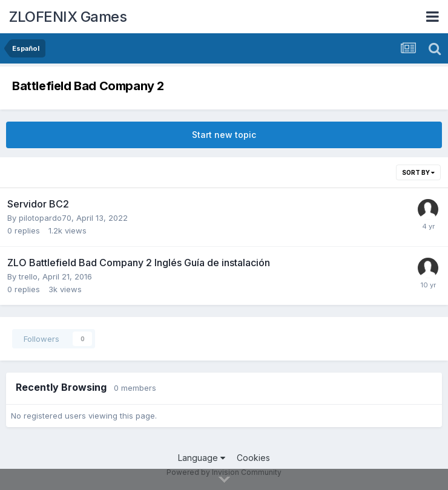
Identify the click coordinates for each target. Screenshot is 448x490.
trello (28, 276)
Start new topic (224, 135)
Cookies (253, 458)
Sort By (418, 172)
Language (202, 458)
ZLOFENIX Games (68, 17)
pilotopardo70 (45, 218)
